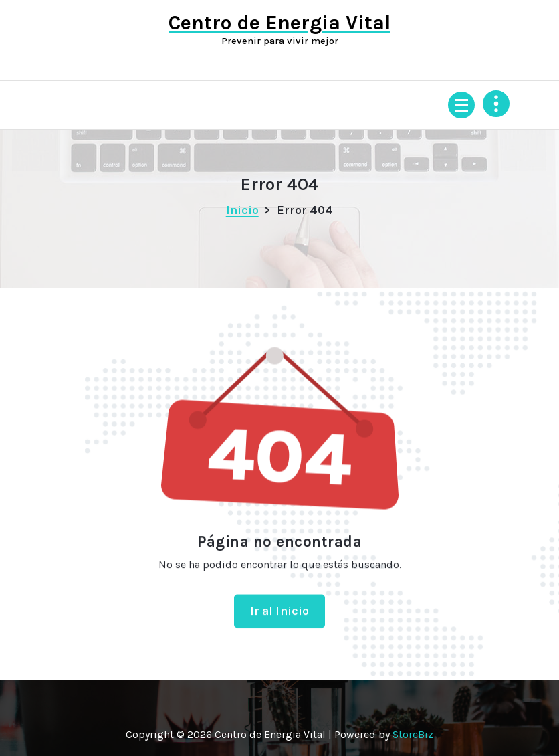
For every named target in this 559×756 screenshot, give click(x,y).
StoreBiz (413, 734)
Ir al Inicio (280, 619)
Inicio (242, 210)
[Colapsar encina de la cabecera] (496, 104)
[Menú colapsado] (461, 105)
